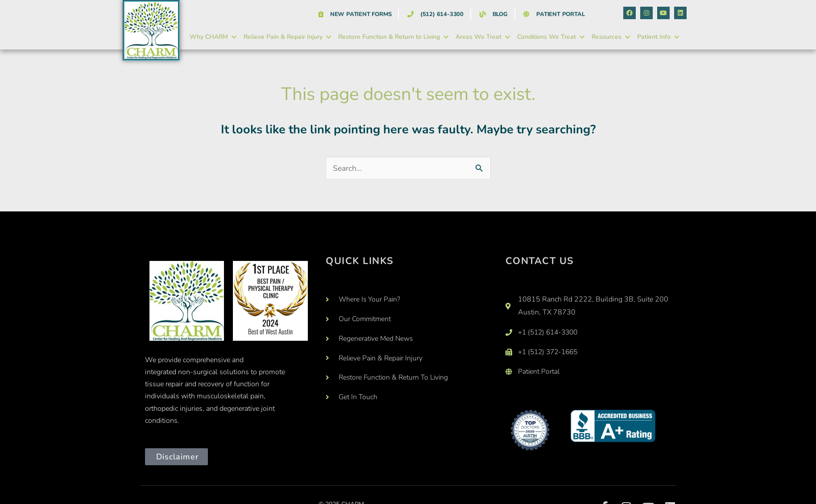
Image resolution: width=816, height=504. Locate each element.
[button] (214, 37)
